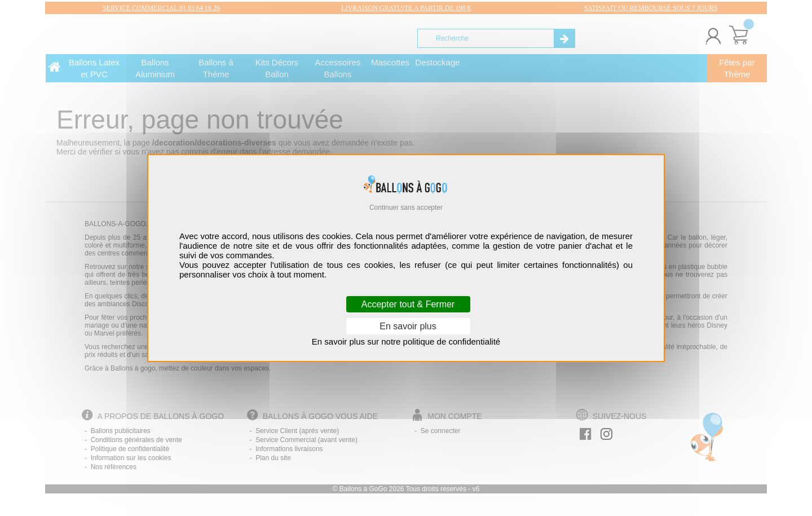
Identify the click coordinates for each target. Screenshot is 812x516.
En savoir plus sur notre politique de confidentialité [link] (406, 341)
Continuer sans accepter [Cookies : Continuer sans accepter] (406, 208)
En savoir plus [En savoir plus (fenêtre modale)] (408, 326)
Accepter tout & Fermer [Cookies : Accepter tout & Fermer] (408, 304)
